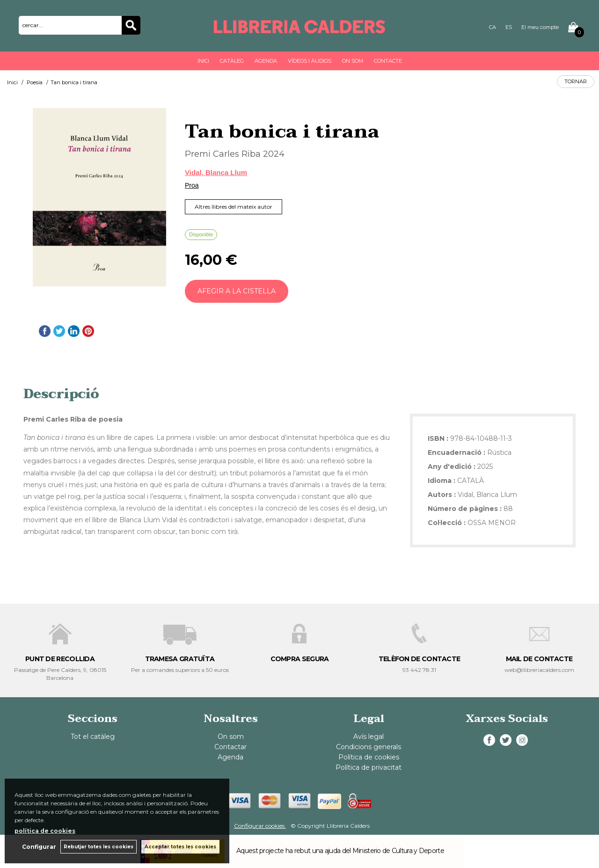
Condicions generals (369, 747)
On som (353, 61)
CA (493, 27)
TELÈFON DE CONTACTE (420, 659)
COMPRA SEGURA (300, 659)
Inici (203, 61)
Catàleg (232, 61)
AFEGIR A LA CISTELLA (237, 291)
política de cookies (45, 831)
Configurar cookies (260, 826)
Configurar (39, 847)
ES (509, 27)
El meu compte (540, 27)
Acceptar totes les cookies (180, 847)
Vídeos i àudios (310, 61)
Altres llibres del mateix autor (234, 207)
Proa (192, 185)
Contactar (230, 747)
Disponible (201, 234)
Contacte (388, 61)
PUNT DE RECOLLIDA (60, 659)
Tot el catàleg (93, 737)
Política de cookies (369, 757)
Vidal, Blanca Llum (216, 172)
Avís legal (369, 737)
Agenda (266, 61)
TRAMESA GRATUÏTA (180, 659)
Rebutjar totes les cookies (99, 847)
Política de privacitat (369, 767)
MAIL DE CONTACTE (539, 659)
